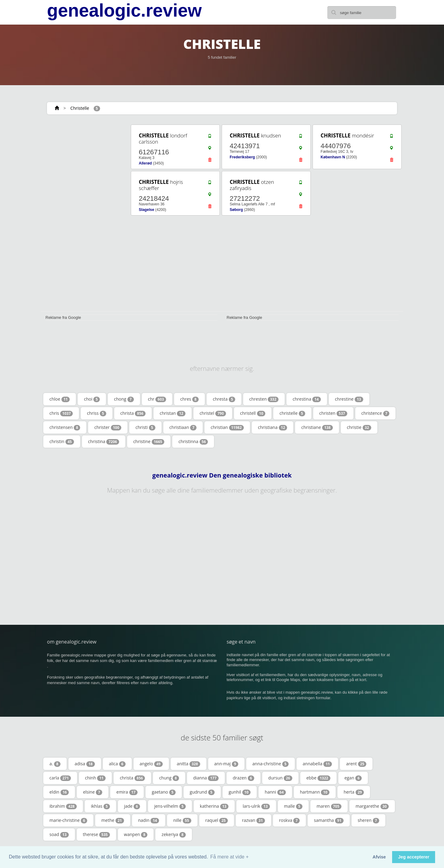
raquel (217, 820)
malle (293, 806)
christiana (273, 427)
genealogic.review (124, 10)
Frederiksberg (242, 157)
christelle (292, 413)
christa (133, 413)
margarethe (372, 806)
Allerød (145, 163)
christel (213, 413)
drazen (243, 778)
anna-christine (271, 764)
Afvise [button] (379, 857)
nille (182, 820)
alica (117, 764)
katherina (214, 806)
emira (127, 792)
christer (108, 427)
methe (113, 820)
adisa (85, 764)
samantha (329, 820)
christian (227, 427)
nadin (149, 820)
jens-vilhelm (170, 806)
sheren (368, 820)
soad (59, 834)
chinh (95, 778)
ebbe (318, 778)
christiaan (183, 427)
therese (96, 834)
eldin (59, 792)
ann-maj (226, 764)
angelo (151, 764)
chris (61, 413)
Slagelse (146, 210)
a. (55, 764)
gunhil (240, 792)
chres (189, 399)
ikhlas (100, 806)
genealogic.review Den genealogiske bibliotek (222, 475)
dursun (280, 778)
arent (356, 764)
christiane (317, 427)
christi (145, 427)
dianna (206, 778)
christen (333, 413)
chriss (96, 413)
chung (169, 778)
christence (376, 413)
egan (353, 778)
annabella (317, 764)
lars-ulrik (256, 806)
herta (354, 792)
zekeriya (173, 834)
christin (62, 442)
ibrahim (63, 806)
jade (132, 806)
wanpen (136, 834)
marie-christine (68, 820)
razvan (253, 820)
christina (104, 442)
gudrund (202, 792)
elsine (93, 792)
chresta (224, 399)
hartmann (315, 792)
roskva (289, 820)
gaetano (164, 792)
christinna (193, 442)
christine (149, 442)
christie (359, 427)
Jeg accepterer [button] (414, 857)
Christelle (80, 108)
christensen (65, 427)
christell (253, 413)
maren (329, 806)
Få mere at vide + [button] (230, 857)
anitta (189, 764)
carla (60, 778)
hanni (275, 792)
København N (333, 157)
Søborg (236, 210)
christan (173, 413)
